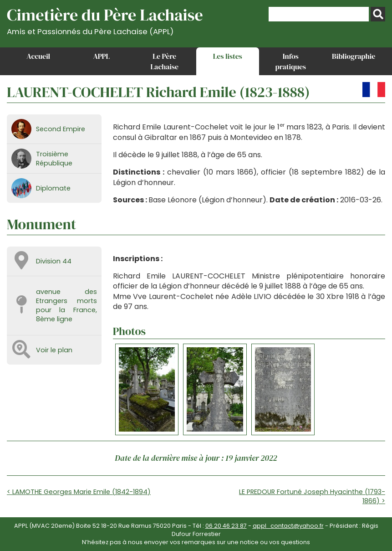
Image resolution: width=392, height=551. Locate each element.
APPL (101, 56)
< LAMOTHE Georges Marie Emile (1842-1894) (79, 492)
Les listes (228, 56)
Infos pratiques (290, 61)
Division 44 (54, 261)
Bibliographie (354, 56)
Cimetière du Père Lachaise (105, 20)
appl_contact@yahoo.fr (288, 526)
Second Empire (61, 129)
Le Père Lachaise (164, 61)
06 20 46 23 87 (226, 526)
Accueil (38, 56)
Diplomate (53, 188)
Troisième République (54, 159)
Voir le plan (54, 350)
